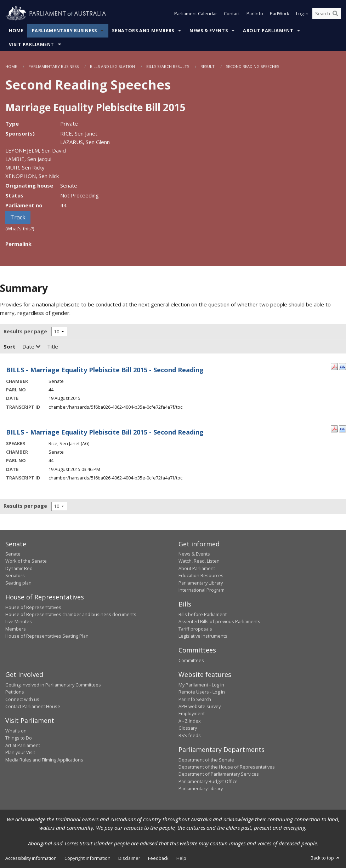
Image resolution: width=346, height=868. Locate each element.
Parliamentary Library (201, 583)
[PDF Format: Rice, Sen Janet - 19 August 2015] (334, 428)
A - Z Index (190, 721)
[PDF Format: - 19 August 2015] (334, 366)
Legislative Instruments (203, 636)
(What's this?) (20, 229)
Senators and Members (143, 31)
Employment (192, 713)
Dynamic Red (19, 568)
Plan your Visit (20, 752)
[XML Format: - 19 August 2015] (342, 366)
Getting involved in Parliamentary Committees (53, 685)
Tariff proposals (195, 629)
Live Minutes (19, 621)
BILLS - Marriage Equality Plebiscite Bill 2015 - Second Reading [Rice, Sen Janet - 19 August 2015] (105, 432)
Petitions (15, 692)
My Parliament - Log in (201, 685)
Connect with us (22, 699)
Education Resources (201, 575)
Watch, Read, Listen (199, 561)
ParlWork (280, 13)
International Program (202, 590)
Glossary (188, 728)
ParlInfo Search (195, 699)
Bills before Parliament (203, 614)
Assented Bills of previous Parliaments (219, 621)
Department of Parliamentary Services (219, 774)
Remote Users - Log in (202, 692)
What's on (16, 731)
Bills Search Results (168, 66)
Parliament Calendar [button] (196, 13)
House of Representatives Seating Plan (47, 636)
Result (208, 66)
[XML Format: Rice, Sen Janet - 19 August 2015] (342, 428)
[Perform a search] (335, 13)
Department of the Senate (206, 760)
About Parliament (268, 31)
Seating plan (18, 583)
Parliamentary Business (64, 31)
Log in (302, 13)
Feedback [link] (158, 858)
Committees (191, 660)
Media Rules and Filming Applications (44, 760)
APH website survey (200, 706)
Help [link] (181, 858)
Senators (15, 575)
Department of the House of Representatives (227, 767)
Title (53, 346)
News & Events (209, 31)
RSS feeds (190, 735)
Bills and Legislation (112, 66)
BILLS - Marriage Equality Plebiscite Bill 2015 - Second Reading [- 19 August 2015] (105, 370)
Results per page (25, 331)
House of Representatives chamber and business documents (71, 614)
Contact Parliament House (33, 706)
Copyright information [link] (87, 858)
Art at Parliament (23, 745)
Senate (13, 554)
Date (31, 346)
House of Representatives (33, 607)
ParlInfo (255, 13)
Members (16, 629)
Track (18, 217)
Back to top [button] (326, 858)
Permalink (18, 244)
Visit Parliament (32, 44)
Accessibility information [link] (31, 858)
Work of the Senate (26, 561)
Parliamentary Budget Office (208, 781)
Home (16, 31)
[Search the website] (327, 13)
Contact (232, 13)
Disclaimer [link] (129, 858)
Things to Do (19, 738)
